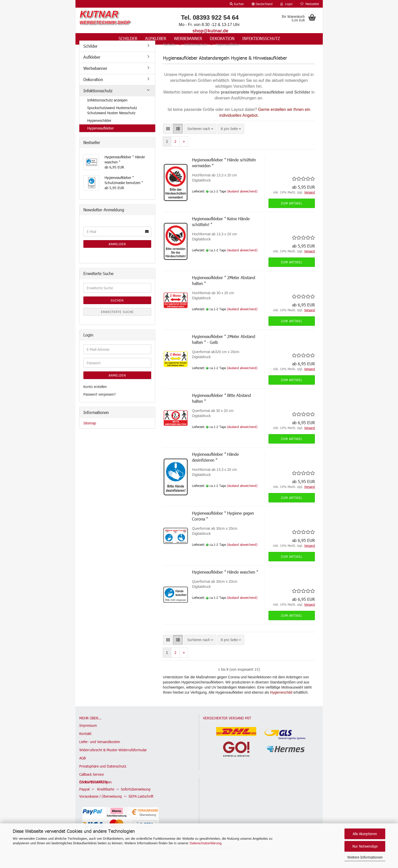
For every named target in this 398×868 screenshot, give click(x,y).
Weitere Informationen (365, 857)
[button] (262, 4)
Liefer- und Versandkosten (100, 749)
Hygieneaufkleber (101, 135)
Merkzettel (310, 4)
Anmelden (117, 251)
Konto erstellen (95, 393)
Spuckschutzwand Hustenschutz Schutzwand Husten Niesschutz (112, 117)
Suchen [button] (237, 4)
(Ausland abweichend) (242, 198)
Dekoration (222, 38)
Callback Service (92, 781)
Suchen (117, 307)
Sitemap (90, 430)
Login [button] (286, 4)
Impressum (88, 732)
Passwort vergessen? (100, 401)
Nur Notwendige (365, 846)
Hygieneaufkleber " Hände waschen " (225, 579)
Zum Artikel (292, 210)
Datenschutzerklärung (206, 843)
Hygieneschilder (99, 127)
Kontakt (85, 740)
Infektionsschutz (261, 38)
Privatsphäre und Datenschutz (103, 773)
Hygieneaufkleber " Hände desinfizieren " (215, 464)
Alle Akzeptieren (365, 834)
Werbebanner (188, 38)
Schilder (128, 38)
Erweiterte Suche (117, 319)
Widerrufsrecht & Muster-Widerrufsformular (113, 757)
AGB (82, 765)
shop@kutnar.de (210, 31)
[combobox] (200, 136)
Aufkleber (156, 38)
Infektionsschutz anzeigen (107, 107)
